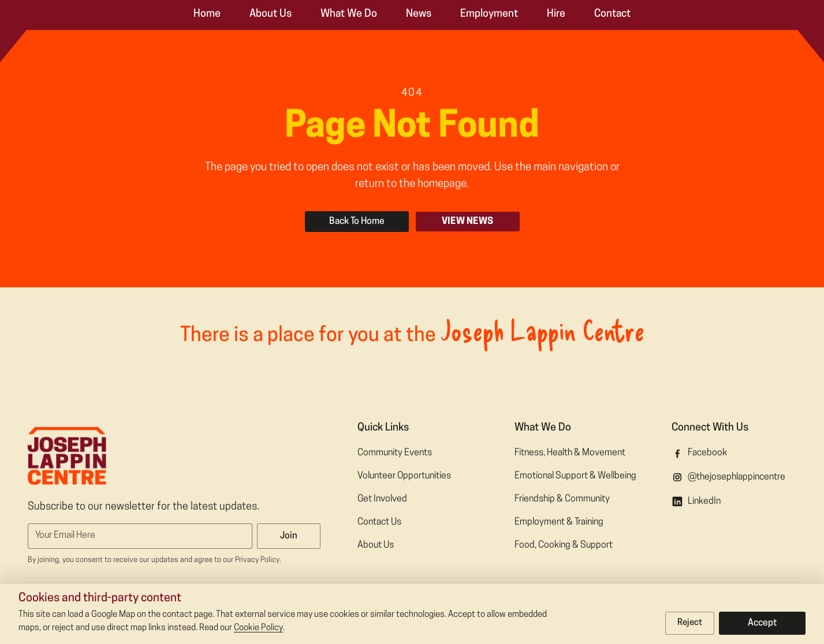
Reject (690, 623)
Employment (489, 14)
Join (289, 536)
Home (207, 14)
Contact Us (379, 522)
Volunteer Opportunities (404, 476)
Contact (612, 14)
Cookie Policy (258, 628)
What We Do (349, 14)
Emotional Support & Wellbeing (575, 476)
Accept (763, 623)
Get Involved (382, 499)
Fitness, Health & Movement (570, 453)
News (419, 14)
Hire (556, 14)
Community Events (395, 453)
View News (468, 222)
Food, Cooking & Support (564, 545)
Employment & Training (559, 522)
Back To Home (357, 222)
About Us (271, 14)
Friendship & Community (562, 499)
